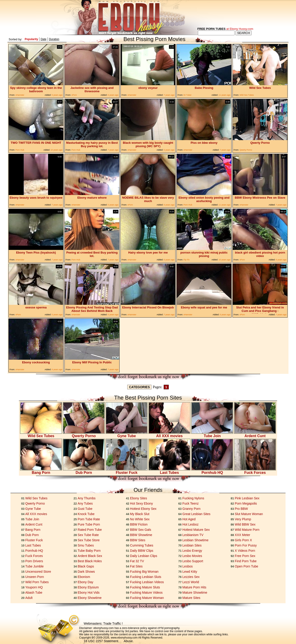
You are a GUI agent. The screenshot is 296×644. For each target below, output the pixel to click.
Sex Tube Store (89, 540)
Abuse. (129, 641)
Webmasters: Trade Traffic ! (103, 623)
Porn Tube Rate (89, 519)
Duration (54, 39)
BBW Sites (138, 540)
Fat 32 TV (137, 561)
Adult (29, 598)
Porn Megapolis (246, 503)
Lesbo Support (193, 561)
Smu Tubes (86, 545)
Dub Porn (84, 471)
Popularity (31, 39)
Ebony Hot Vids (89, 593)
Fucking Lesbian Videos (147, 582)
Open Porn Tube (246, 566)
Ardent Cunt (255, 434)
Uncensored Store (38, 572)
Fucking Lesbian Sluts (146, 577)
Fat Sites (136, 566)
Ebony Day (85, 582)
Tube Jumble (34, 566)
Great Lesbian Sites (196, 514)
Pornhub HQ (212, 471)
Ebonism (84, 577)
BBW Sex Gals (141, 530)
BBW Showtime (141, 535)
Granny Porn (191, 509)
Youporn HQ (34, 587)
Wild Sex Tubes (41, 434)
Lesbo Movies (192, 556)
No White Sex (140, 519)
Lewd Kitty (190, 572)
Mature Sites (191, 598)
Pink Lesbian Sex (247, 498)
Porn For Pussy (246, 545)
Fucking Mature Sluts (145, 587)
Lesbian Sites (192, 545)
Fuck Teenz (190, 503)
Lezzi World (191, 582)
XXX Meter (242, 535)
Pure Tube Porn (89, 524)
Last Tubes (169, 471)
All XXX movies (169, 434)
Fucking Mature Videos (146, 593)
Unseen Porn (35, 577)
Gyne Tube (127, 434)
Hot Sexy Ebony (141, 503)
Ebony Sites (139, 498)
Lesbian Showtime (195, 540)
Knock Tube (86, 514)
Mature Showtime (195, 593)
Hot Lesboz (190, 524)
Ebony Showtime (90, 598)
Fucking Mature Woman (147, 598)
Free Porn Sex (245, 556)
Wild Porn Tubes (37, 582)
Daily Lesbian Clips (144, 556)
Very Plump (243, 519)
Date (43, 39)
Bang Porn (41, 471)
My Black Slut (140, 514)
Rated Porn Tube (90, 530)
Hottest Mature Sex (196, 530)
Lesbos (188, 566)
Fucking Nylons (193, 498)
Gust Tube (85, 509)
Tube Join (212, 434)
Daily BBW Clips (142, 551)
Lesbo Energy (192, 551)
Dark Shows (86, 572)
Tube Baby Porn (89, 551)
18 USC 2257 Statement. (102, 641)
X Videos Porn (245, 551)
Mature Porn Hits (194, 587)
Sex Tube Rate (88, 535)
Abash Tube (34, 593)
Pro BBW (241, 509)
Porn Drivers (34, 561)
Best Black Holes (90, 561)
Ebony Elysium (88, 587)
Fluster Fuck (127, 471)
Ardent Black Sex (90, 556)
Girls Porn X (243, 540)
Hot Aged (189, 519)
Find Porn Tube (246, 561)
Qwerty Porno (84, 434)
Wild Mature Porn (247, 530)
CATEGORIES (139, 387)
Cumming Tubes (142, 545)
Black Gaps (86, 566)
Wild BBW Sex (245, 524)
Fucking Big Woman (144, 572)
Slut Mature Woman (249, 514)
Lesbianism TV (193, 535)
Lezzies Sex (191, 577)
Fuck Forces (255, 471)
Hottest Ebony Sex (143, 509)
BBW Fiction (139, 524)
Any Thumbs (87, 498)
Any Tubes (85, 503)
